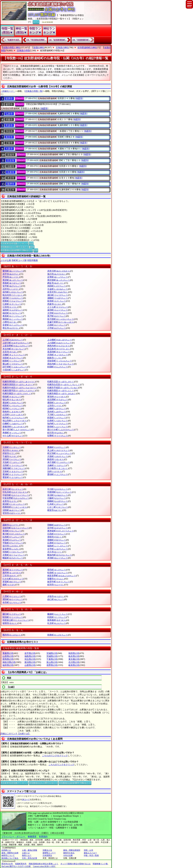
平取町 (13, 543)
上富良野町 (16, 346)
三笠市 (10, 576)
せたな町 (13, 436)
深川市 (11, 546)
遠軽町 (13, 310)
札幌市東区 (17, 394)
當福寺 (11, 155)
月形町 (58, 456)
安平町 (12, 286)
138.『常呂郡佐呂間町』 (36, 40)
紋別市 (56, 585)
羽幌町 (57, 525)
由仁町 (56, 599)
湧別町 (13, 599)
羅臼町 (12, 614)
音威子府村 (61, 322)
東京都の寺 (74, 659)
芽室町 (12, 582)
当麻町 (57, 465)
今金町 (58, 289)
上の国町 (60, 343)
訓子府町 (15, 367)
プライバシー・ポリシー (14, 837)
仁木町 (56, 504)
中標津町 (60, 492)
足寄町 (58, 277)
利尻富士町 (16, 620)
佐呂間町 (58, 400)
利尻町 (57, 617)
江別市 (10, 307)
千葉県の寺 (52, 659)
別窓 (31, 243)
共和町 (58, 355)
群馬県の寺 (8, 659)
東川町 (14, 534)
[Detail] (20, 98)
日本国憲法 (47, 855)
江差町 (12, 304)
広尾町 (57, 543)
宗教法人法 (47, 850)
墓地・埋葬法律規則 (72, 850)
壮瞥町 (58, 436)
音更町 (13, 325)
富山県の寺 (52, 662)
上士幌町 (60, 340)
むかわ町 (13, 579)
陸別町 (13, 617)
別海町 (13, 552)
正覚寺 (9, 143)
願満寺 (9, 99)
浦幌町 (58, 298)
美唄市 (55, 537)
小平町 (57, 328)
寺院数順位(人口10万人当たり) (15, 247)
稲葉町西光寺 (21, 864)
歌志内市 (13, 295)
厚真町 (12, 283)
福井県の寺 (8, 665)
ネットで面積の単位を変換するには (75, 864)
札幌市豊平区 (19, 391)
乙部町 (57, 325)
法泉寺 (11, 172)
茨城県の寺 (52, 656)
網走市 (56, 283)
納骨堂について (8, 855)
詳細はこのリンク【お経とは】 (15, 734)
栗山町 (13, 364)
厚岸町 (13, 280)
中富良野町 (16, 498)
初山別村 (15, 421)
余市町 (12, 602)
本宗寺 (11, 178)
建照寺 (9, 104)
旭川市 (57, 274)
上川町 (13, 340)
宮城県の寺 (52, 653)
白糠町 (13, 424)
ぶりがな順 (6, 260)
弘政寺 (9, 114)
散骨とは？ (27, 855)
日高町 (57, 534)
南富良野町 (62, 576)
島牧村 (12, 412)
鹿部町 (57, 403)
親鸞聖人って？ (49, 853)
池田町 (57, 286)
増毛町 (57, 570)
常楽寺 (9, 125)
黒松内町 (61, 364)
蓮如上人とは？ (90, 853)
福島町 (58, 546)
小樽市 (10, 322)
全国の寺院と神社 (12, 48)
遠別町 (58, 310)
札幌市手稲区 (63, 388)
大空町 (58, 313)
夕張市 (56, 596)
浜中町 (58, 528)
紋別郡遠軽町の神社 (87, 48)
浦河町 (13, 298)
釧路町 (12, 361)
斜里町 (57, 418)
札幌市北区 (61, 382)
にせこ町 (58, 507)
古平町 (58, 549)
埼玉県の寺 (30, 659)
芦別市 (11, 277)
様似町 (12, 397)
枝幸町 (57, 301)
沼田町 (12, 510)
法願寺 (11, 166)
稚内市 (12, 635)
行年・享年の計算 (30, 858)
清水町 (57, 412)
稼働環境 (32, 837)
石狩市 (11, 289)
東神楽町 (61, 531)
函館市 (11, 525)
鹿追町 (13, 403)
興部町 (13, 319)
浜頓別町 (16, 528)
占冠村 (13, 415)
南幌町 (58, 501)
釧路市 (55, 358)
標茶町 (13, 406)
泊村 (55, 471)
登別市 (12, 513)
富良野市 (11, 549)
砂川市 (56, 433)
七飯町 (57, 498)
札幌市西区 (61, 391)
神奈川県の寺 (9, 662)
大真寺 (9, 149)
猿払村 (12, 400)
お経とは (26, 853)
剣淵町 (58, 367)
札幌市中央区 (20, 388)
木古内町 (14, 349)
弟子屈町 (59, 462)
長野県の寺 (52, 665)
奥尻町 (13, 316)
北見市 (10, 352)
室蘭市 (56, 579)
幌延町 (13, 558)
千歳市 (10, 456)
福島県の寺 (30, 656)
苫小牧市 (58, 468)
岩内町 (13, 292)
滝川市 (11, 450)
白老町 (58, 421)
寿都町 (12, 433)
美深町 (12, 540)
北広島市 (59, 349)
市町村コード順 (19, 260)
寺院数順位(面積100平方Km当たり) (17, 250)
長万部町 (61, 319)
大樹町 (12, 447)
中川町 (58, 489)
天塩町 (12, 462)
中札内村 (15, 492)
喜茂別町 (59, 352)
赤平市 (11, 274)
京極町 (14, 355)
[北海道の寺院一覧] (34, 91)
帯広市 (11, 328)
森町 (9, 585)
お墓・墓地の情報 (30, 850)
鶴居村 (56, 459)
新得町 (58, 427)
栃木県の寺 (74, 656)
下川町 (58, 415)
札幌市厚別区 (19, 382)
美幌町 (57, 540)
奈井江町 (13, 489)
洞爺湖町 (14, 468)
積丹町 (14, 418)
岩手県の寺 (30, 653)
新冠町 (14, 504)
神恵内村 (59, 346)
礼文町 (57, 623)
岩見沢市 (58, 292)
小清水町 (14, 370)
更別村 (57, 397)
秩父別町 (60, 453)
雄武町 (12, 313)
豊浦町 (13, 474)
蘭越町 (58, 614)
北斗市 (55, 552)
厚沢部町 (59, 280)
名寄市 (10, 501)
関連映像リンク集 (100, 864)
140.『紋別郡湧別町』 (58, 40)
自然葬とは (6, 850)
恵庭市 (55, 304)
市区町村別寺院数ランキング (14, 243)
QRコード (26, 800)
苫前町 (13, 471)
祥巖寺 (9, 119)
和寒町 (58, 635)
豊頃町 (58, 474)
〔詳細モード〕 (8, 91)
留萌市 (10, 623)
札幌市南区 (62, 394)
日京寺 (11, 161)
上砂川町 (16, 343)
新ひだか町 (61, 430)
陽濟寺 (11, 184)
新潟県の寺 (30, 662)
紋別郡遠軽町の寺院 (50, 50)
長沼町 (58, 495)
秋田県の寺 (74, 653)
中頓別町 (16, 495)
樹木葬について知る (10, 858)
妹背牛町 (59, 582)
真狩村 (12, 573)
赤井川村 (59, 271)
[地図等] (79, 98)
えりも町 (58, 307)
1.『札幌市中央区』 (13, 40)
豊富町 (13, 477)
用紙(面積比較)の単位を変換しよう (43, 864)
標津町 (12, 409)
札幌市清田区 (18, 385)
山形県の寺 (8, 656)
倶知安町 (60, 361)
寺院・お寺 (88, 850)
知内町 (58, 424)
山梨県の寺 (30, 665)
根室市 (55, 510)
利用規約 (43, 837)
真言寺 (9, 137)
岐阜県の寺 (74, 665)
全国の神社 (39, 48)
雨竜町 (13, 301)
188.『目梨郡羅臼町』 (81, 40)
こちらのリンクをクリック (55, 756)
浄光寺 (9, 131)
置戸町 (57, 316)
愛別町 (13, 271)
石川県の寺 (74, 662)
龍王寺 (11, 190)
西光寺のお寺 (7, 864)
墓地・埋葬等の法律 (10, 853)
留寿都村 (57, 620)
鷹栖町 (57, 447)
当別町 (13, 465)
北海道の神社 (62, 48)
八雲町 (12, 596)
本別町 (58, 558)
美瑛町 (12, 531)
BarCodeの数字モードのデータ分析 (16, 866)
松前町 (58, 573)
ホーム (36, 22)
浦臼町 (58, 295)
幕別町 (13, 570)
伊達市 (9, 453)
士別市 (55, 406)
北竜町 (14, 555)
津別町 (12, 459)
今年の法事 (68, 855)
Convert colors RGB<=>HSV (44, 866)
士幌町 (57, 409)
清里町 (13, 358)
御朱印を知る (69, 853)
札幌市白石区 (64, 385)
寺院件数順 (32, 260)
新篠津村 (14, 427)
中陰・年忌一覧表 (91, 855)
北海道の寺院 (23, 50)
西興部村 (15, 507)
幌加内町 (60, 555)
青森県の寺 (8, 653)
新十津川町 (17, 430)
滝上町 (59, 450)
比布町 (12, 537)
